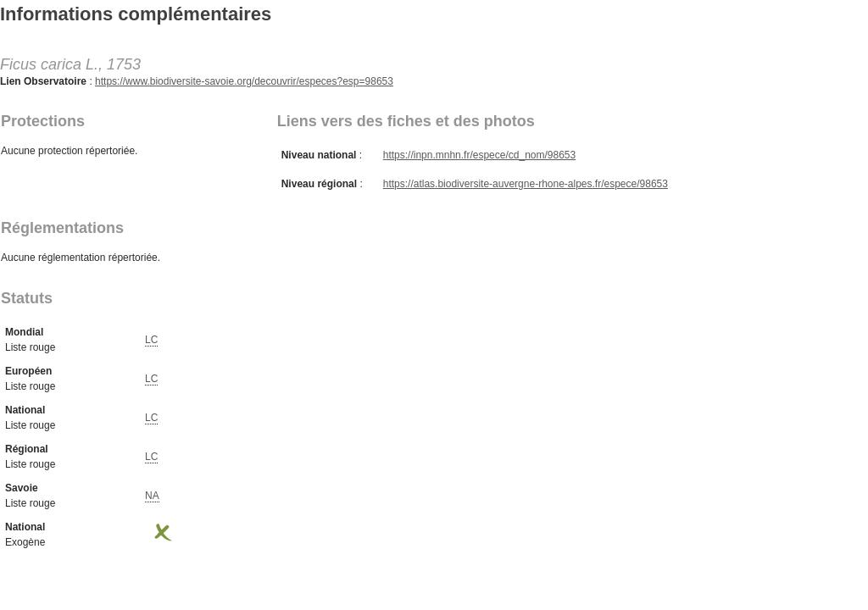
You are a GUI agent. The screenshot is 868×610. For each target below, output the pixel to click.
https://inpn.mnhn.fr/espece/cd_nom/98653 (479, 155)
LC (151, 340)
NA (152, 496)
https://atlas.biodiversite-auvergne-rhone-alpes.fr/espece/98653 (526, 184)
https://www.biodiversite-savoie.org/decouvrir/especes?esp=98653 (244, 81)
